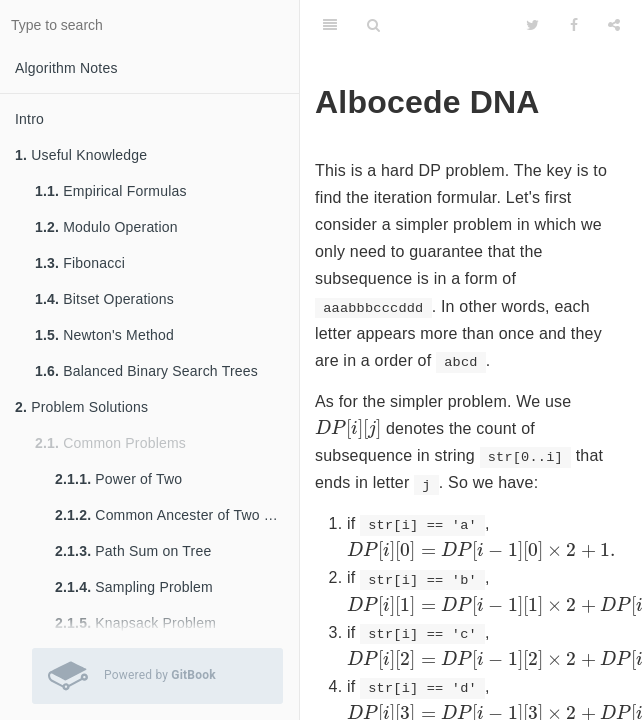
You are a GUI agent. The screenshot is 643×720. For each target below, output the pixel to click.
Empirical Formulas (111, 191)
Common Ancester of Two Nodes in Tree (177, 515)
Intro (29, 119)
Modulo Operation (106, 227)
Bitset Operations (104, 299)
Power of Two (118, 479)
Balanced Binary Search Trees (146, 371)
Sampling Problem (134, 587)
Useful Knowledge (81, 155)
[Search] (373, 25)
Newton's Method (104, 335)
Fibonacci (80, 263)
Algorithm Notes (66, 68)
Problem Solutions (81, 407)
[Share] (614, 25)
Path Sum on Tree (133, 551)
